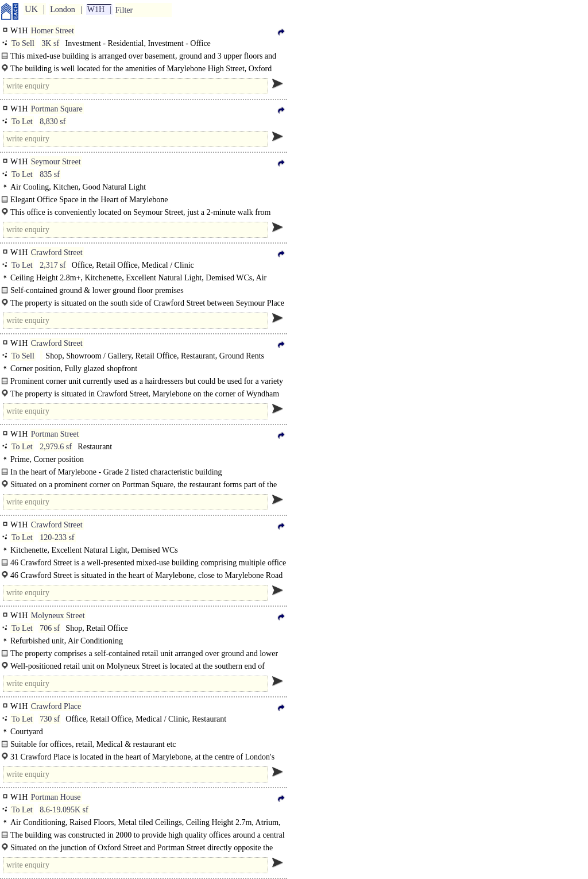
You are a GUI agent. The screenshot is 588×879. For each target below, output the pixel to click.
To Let (22, 122)
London (63, 9)
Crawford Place (56, 706)
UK (31, 9)
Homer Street (53, 31)
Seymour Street (56, 162)
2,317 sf (53, 265)
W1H (96, 9)
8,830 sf (53, 122)
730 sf (50, 719)
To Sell (23, 43)
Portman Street (55, 434)
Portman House (56, 797)
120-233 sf (57, 537)
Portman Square (57, 109)
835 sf (50, 174)
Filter (124, 10)
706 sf (50, 628)
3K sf (50, 43)
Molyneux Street (58, 616)
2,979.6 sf (56, 447)
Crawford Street (57, 252)
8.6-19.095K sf (64, 810)
